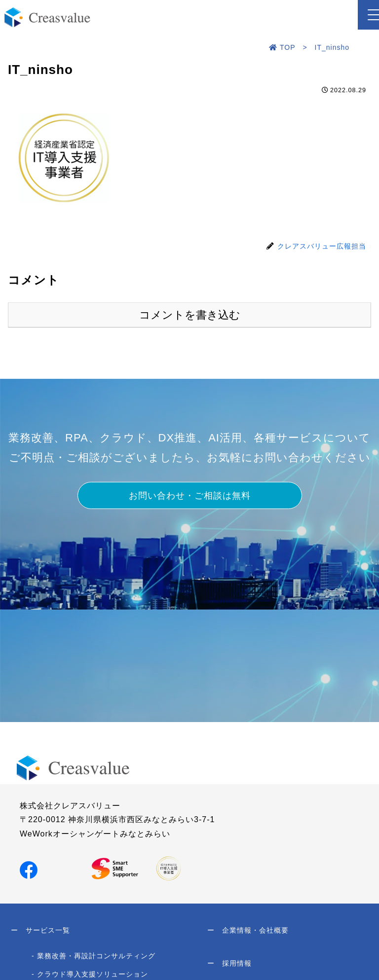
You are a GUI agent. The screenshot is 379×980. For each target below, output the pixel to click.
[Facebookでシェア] (29, 869)
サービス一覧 (40, 932)
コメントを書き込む (190, 315)
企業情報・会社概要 (248, 932)
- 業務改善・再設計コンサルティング (94, 958)
